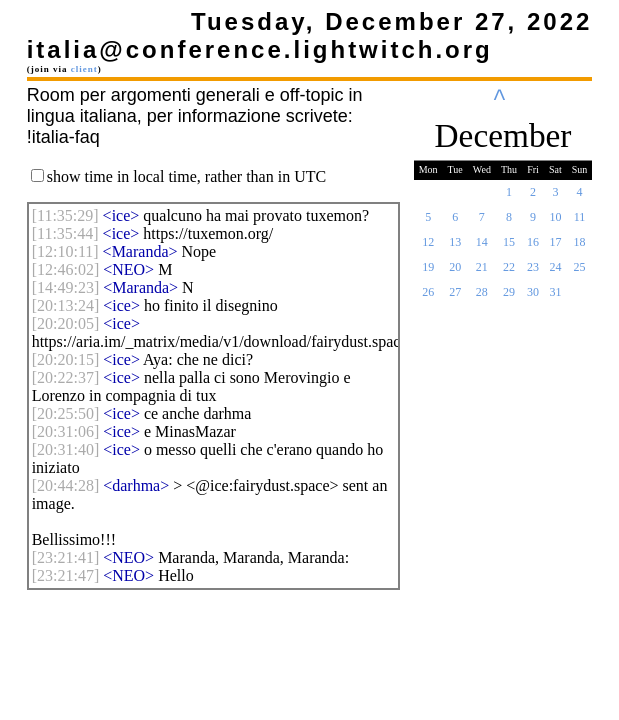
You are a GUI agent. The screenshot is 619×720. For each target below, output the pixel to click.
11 (580, 223)
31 (555, 298)
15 (509, 248)
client (84, 69)
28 (482, 298)
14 (482, 248)
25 (580, 273)
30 (533, 298)
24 (555, 273)
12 (428, 248)
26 (428, 298)
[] (65, 215)
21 (482, 273)
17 (555, 248)
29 (509, 298)
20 (455, 273)
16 (533, 248)
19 (428, 273)
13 (455, 248)
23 (533, 273)
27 (455, 298)
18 (580, 248)
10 (555, 223)
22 (509, 273)
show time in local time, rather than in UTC (187, 176)
